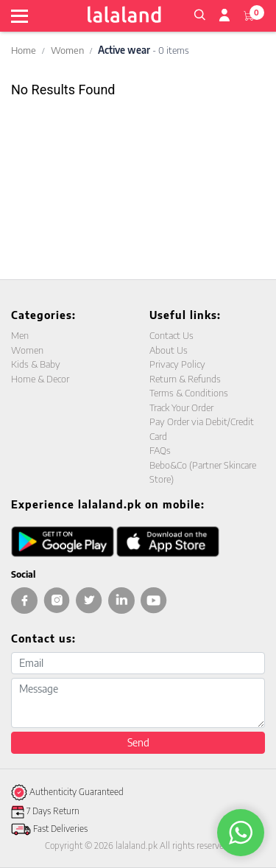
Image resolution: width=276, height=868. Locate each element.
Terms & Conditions (189, 393)
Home (24, 50)
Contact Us (171, 335)
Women (67, 50)
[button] (199, 14)
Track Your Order (181, 407)
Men (20, 335)
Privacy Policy (177, 364)
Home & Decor (40, 379)
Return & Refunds (185, 379)
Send (138, 742)
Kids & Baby (36, 364)
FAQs (160, 450)
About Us (169, 350)
